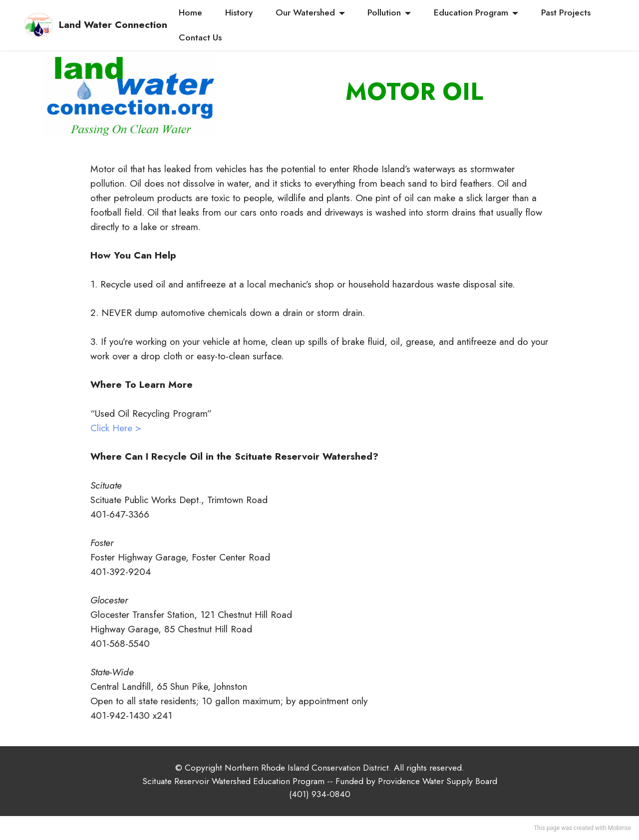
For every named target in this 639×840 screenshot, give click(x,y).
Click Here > (116, 428)
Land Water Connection (113, 25)
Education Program (471, 12)
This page (547, 828)
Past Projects (566, 12)
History (239, 12)
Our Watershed (305, 12)
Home (190, 12)
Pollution (384, 12)
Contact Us (200, 37)
